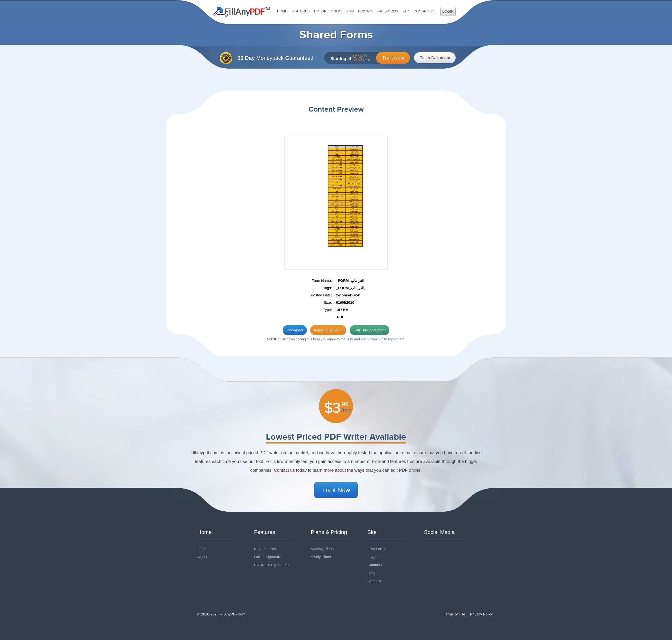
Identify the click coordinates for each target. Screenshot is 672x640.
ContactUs (424, 11)
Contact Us (376, 565)
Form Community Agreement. (383, 339)
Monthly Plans (322, 549)
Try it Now (393, 58)
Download (295, 330)
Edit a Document (435, 58)
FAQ (406, 11)
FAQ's (372, 557)
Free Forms (377, 549)
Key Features (265, 549)
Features (301, 11)
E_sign (320, 11)
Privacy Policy (482, 614)
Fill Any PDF (242, 12)
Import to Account (328, 330)
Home (282, 11)
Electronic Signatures (271, 565)
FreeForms (387, 11)
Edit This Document (370, 330)
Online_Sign (342, 11)
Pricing (365, 11)
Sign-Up (204, 557)
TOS (350, 339)
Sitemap (374, 581)
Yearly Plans (321, 557)
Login (448, 11)
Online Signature (268, 557)
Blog (371, 573)
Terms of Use (454, 614)
